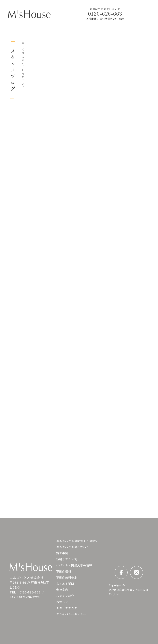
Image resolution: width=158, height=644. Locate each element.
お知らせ (62, 602)
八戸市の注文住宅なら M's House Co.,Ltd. (129, 592)
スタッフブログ (67, 608)
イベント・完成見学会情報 (74, 565)
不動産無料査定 (67, 577)
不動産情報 (64, 571)
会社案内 (62, 590)
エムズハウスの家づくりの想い (77, 541)
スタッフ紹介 (65, 596)
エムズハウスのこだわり (73, 547)
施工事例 (62, 553)
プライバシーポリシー (71, 614)
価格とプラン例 (67, 559)
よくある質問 (65, 584)
